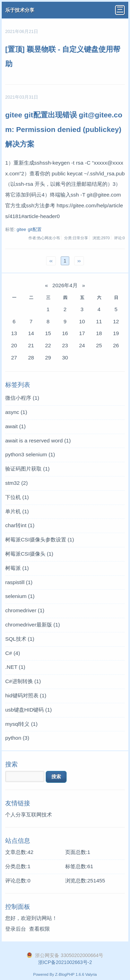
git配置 (34, 230)
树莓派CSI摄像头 (29, 554)
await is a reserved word (38, 441)
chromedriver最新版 (33, 625)
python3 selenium (30, 454)
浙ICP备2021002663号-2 (65, 962)
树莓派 (17, 568)
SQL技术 (20, 639)
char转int (20, 525)
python (17, 738)
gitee (21, 230)
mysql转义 (21, 724)
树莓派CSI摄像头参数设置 (40, 539)
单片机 (17, 511)
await (15, 426)
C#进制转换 (23, 681)
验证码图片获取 (27, 469)
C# (13, 653)
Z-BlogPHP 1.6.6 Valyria (76, 974)
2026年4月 (65, 285)
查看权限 (40, 929)
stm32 (16, 483)
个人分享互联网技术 (29, 815)
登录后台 (16, 929)
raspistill (19, 582)
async (16, 412)
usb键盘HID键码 (28, 710)
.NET (15, 667)
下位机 (17, 497)
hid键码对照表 (26, 695)
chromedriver (25, 610)
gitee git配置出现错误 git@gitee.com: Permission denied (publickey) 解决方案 (64, 129)
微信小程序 (22, 398)
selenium (20, 596)
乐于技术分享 (20, 10)
